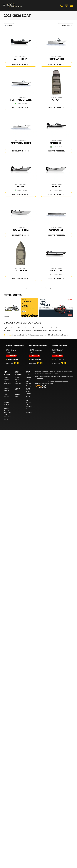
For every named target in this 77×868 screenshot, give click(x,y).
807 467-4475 (12, 359)
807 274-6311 (35, 359)
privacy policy (69, 376)
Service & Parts (28, 399)
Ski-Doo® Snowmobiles (7, 412)
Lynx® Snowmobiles (7, 415)
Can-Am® (6, 405)
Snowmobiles (7, 386)
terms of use (40, 378)
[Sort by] (66, 25)
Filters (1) (9, 25)
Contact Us (28, 378)
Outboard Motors (6, 391)
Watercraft (7, 388)
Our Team (28, 384)
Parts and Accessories (29, 405)
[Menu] (72, 5)
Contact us (7, 335)
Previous (30, 288)
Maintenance (29, 402)
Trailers (6, 399)
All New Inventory (6, 378)
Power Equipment (7, 402)
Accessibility (29, 412)
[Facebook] (15, 363)
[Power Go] (52, 386)
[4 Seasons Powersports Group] (12, 5)
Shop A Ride (45, 383)
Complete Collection (6, 419)
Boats (5, 394)
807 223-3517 (58, 359)
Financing (17, 399)
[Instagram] (18, 363)
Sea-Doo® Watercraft (7, 408)
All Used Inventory (17, 378)
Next (49, 288)
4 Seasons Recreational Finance (29, 395)
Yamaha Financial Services (28, 390)
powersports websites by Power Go (59, 381)
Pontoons (6, 396)
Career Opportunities (29, 409)
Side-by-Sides (7, 384)
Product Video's (28, 381)
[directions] (67, 5)
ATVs (5, 381)
